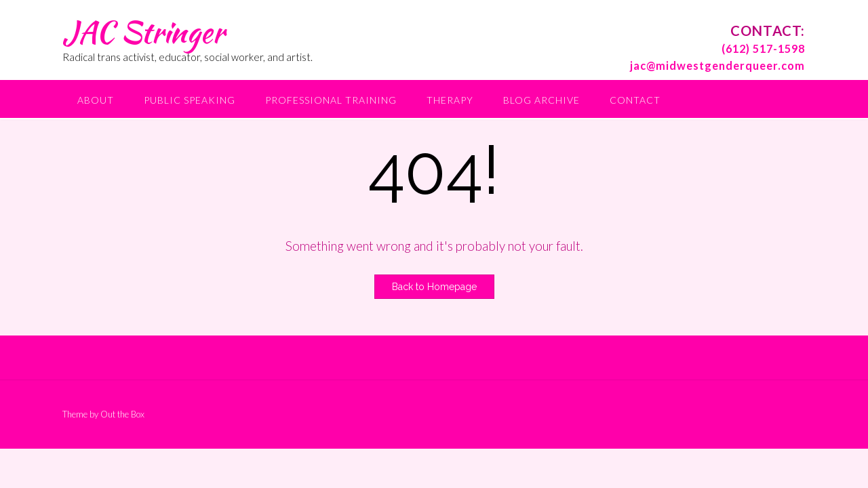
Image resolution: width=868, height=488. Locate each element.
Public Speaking (190, 100)
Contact (635, 100)
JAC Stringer (143, 32)
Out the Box (122, 414)
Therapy (450, 100)
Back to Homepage (434, 287)
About (96, 100)
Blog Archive (541, 100)
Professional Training (331, 100)
